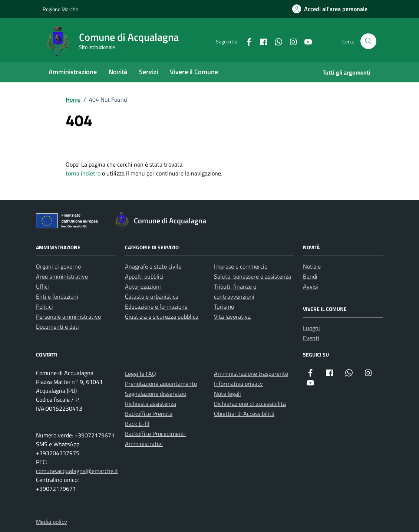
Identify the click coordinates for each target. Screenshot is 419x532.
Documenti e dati (57, 326)
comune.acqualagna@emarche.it (77, 471)
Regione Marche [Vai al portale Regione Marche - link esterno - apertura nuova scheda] (60, 9)
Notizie (312, 266)
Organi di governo (58, 266)
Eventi (311, 338)
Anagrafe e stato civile (153, 266)
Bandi (310, 276)
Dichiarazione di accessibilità (250, 404)
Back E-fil (137, 424)
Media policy (52, 522)
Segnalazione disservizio (156, 394)
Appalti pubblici (144, 276)
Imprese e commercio (241, 266)
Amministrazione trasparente (251, 374)
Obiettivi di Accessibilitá (244, 414)
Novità (118, 72)
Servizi (149, 72)
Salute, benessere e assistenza (253, 276)
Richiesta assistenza (151, 404)
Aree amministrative (62, 276)
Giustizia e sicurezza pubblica (162, 316)
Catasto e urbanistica (152, 296)
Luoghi (311, 328)
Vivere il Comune (194, 72)
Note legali (227, 394)
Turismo (224, 306)
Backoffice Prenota (149, 414)
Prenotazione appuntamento (161, 384)
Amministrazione (73, 72)
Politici (44, 306)
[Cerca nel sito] (368, 41)
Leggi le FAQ (141, 374)
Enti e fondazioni (57, 296)
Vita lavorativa (232, 316)
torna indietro (83, 173)
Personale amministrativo (68, 316)
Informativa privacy (238, 384)
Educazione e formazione (156, 306)
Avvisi (311, 286)
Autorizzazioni (143, 286)
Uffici (42, 286)
